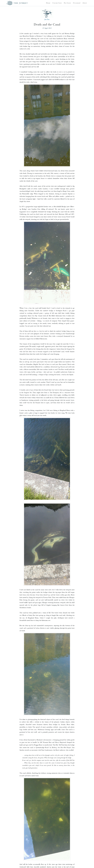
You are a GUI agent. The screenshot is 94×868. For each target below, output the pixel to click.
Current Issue (57, 3)
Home (48, 3)
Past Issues (67, 3)
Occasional (77, 3)
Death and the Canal (47, 24)
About (85, 3)
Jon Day (47, 19)
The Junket (21, 3)
